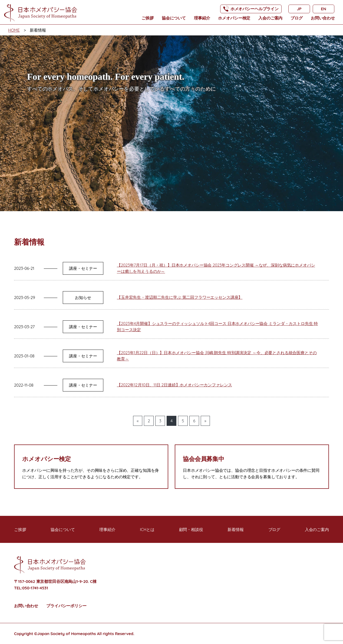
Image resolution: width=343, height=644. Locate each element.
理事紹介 (202, 18)
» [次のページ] (205, 421)
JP (299, 9)
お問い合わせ (323, 18)
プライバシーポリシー (66, 606)
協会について (174, 18)
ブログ (297, 18)
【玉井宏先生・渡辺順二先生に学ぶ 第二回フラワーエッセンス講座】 (180, 297)
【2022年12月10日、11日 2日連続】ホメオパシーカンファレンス (174, 385)
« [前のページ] (138, 421)
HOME (14, 30)
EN (323, 9)
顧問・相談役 (191, 530)
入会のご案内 (270, 18)
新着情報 (235, 530)
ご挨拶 (148, 18)
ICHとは (147, 530)
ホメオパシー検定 (234, 18)
